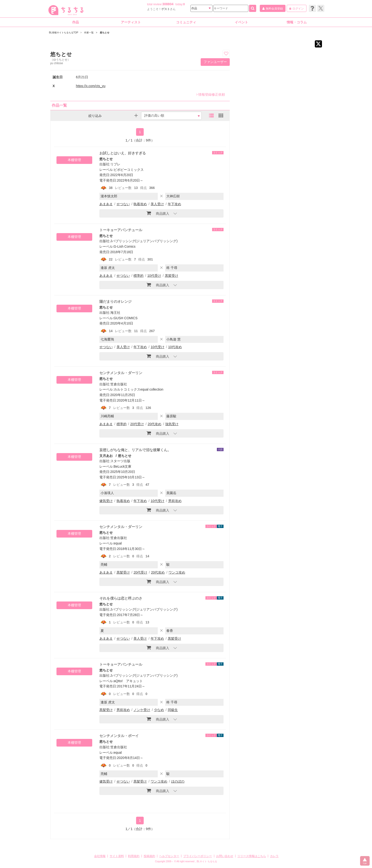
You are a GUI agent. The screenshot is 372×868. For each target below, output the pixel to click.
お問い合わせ (225, 856)
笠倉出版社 (119, 384)
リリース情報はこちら (252, 856)
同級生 (173, 710)
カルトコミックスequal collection (139, 389)
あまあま (106, 204)
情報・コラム (297, 22)
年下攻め (174, 204)
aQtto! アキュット (128, 681)
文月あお (106, 456)
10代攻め (175, 347)
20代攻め (155, 424)
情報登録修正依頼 (211, 94)
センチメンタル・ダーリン (121, 373)
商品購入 (158, 213)
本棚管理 (74, 160)
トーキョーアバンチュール (121, 230)
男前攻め (175, 501)
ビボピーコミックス (129, 170)
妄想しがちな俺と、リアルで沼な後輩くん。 (135, 450)
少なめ (159, 710)
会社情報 (100, 856)
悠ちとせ (106, 159)
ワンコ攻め (177, 572)
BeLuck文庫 (123, 466)
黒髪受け (172, 276)
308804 (168, 4)
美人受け (157, 204)
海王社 (115, 313)
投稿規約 (149, 856)
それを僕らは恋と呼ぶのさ (121, 598)
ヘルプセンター (169, 856)
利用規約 (134, 856)
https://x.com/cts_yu (91, 86)
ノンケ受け (142, 710)
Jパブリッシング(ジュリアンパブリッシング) (144, 241)
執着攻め (140, 204)
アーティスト (131, 22)
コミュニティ (186, 22)
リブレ (115, 164)
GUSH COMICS (126, 318)
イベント (241, 22)
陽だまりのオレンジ (115, 301)
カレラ (274, 856)
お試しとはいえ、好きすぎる (123, 153)
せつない (123, 204)
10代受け (154, 276)
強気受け (172, 424)
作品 (76, 22)
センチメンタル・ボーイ (119, 736)
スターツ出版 (120, 461)
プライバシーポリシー (198, 856)
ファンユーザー (215, 62)
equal (118, 543)
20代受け (137, 424)
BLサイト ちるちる (207, 861)
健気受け (106, 501)
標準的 (138, 276)
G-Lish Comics (125, 246)
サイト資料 (117, 856)
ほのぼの (178, 781)
